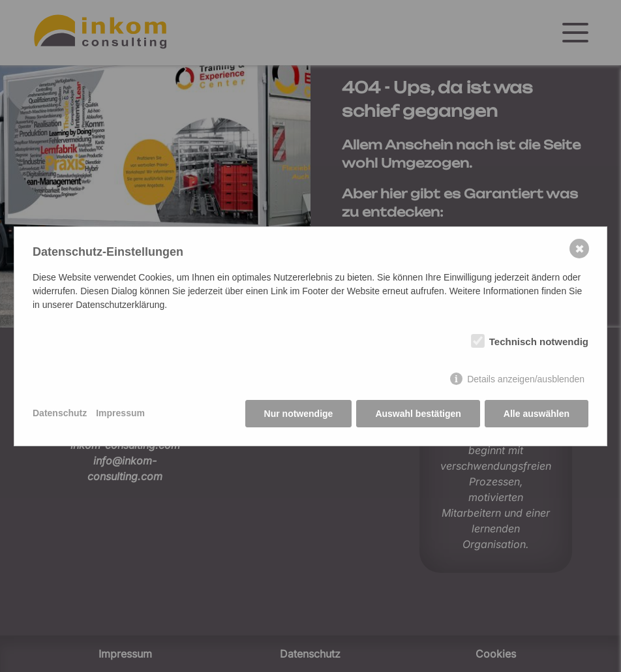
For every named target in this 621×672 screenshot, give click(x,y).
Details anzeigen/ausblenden (526, 379)
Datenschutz (60, 413)
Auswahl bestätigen (418, 414)
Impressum (120, 413)
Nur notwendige (299, 414)
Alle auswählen (537, 414)
